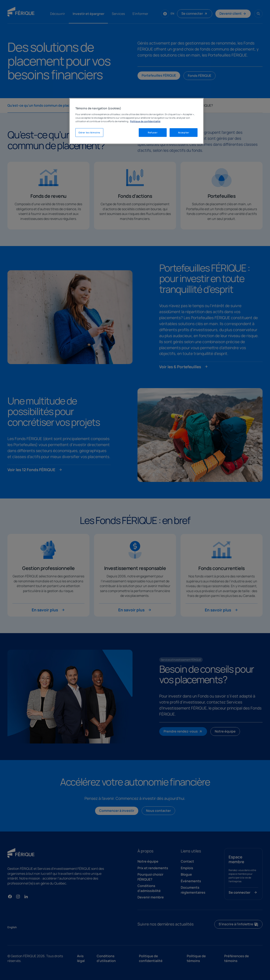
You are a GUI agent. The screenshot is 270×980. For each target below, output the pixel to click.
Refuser (153, 132)
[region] (136, 121)
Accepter (184, 132)
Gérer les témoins (89, 132)
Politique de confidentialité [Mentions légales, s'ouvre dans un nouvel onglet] (145, 121)
